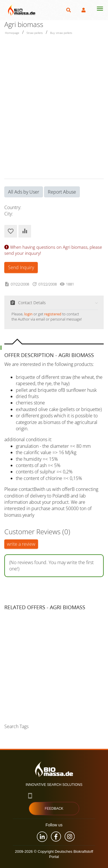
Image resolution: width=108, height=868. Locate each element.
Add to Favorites (11, 231)
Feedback (54, 809)
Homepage (12, 33)
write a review (21, 544)
